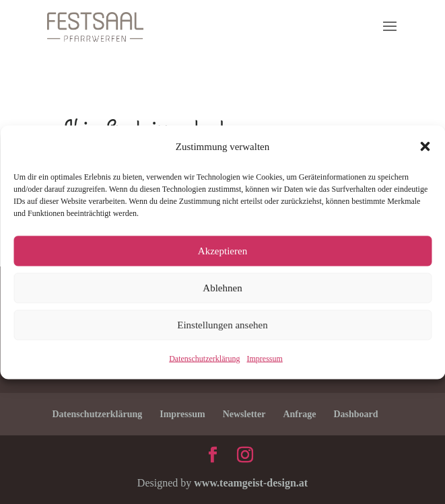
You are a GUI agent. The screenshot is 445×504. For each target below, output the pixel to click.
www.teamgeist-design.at (251, 483)
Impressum (264, 358)
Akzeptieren (222, 251)
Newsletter (244, 414)
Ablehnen (222, 288)
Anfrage (299, 414)
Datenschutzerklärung (204, 358)
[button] (425, 146)
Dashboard (355, 414)
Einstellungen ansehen (222, 325)
